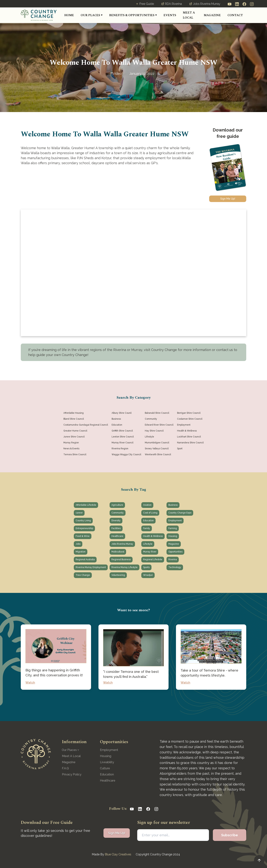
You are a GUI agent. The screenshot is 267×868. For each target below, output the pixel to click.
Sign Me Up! (228, 199)
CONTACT (235, 15)
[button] (92, 15)
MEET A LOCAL (189, 15)
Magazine (69, 762)
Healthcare (108, 781)
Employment (109, 750)
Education (107, 774)
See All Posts (134, 701)
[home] (39, 15)
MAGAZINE (212, 15)
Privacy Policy (72, 774)
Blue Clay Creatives (118, 854)
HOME (69, 15)
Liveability (107, 762)
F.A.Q (65, 768)
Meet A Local (71, 756)
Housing (106, 756)
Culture (105, 768)
